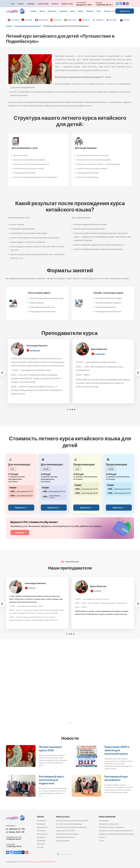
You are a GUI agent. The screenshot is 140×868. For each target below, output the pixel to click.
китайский (35, 351)
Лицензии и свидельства (109, 824)
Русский (126, 20)
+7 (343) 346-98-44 (103, 5)
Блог (13, 4)
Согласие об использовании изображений (116, 831)
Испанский (57, 20)
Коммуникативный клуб (65, 837)
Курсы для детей (63, 841)
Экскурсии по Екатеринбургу (67, 834)
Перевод (90, 11)
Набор (81, 11)
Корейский (100, 20)
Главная (9, 26)
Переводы (31, 4)
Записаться (125, 11)
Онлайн (33, 11)
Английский (15, 20)
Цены (73, 11)
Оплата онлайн (43, 4)
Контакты (55, 4)
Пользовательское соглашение (111, 827)
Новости (21, 4)
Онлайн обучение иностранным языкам (72, 820)
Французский (43, 20)
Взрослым (52, 11)
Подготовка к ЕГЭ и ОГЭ (66, 831)
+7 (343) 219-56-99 (13, 839)
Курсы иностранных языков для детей (28, 26)
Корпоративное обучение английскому (71, 827)
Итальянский (72, 20)
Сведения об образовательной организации (116, 834)
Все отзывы (70, 723)
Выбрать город (67, 4)
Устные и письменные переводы (69, 824)
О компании (104, 820)
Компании (63, 11)
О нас (99, 11)
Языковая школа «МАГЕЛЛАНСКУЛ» (41, 862)
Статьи (102, 841)
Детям (42, 11)
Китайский (86, 20)
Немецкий (28, 20)
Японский (113, 20)
